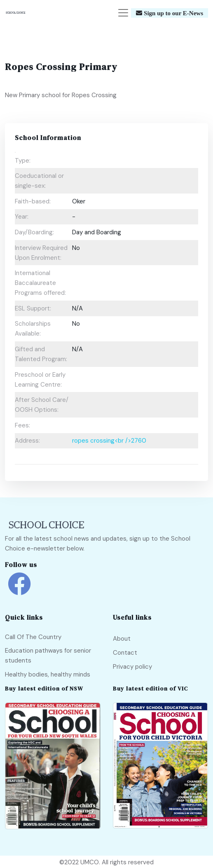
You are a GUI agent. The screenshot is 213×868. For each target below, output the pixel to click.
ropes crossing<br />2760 (109, 441)
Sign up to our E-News (173, 13)
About (122, 639)
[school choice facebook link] (19, 590)
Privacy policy (132, 667)
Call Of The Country (33, 637)
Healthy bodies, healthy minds (48, 674)
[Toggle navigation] (123, 13)
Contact (125, 653)
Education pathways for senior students (48, 656)
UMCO (90, 862)
